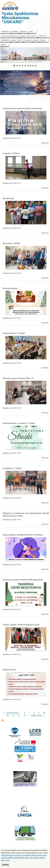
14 (25, 715)
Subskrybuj (3, 721)
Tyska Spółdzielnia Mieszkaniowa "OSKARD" (20, 18)
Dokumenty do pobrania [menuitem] (9, 36)
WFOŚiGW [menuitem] (5, 40)
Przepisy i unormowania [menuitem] (28, 36)
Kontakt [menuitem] (43, 40)
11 (8, 715)
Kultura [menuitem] (13, 40)
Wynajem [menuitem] (23, 32)
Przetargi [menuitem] (15, 32)
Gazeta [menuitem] (35, 40)
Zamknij (5, 865)
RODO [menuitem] (3, 45)
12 (13, 715)
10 (44, 713)
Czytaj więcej (45, 143)
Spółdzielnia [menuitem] (5, 32)
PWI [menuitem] (20, 40)
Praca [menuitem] (31, 32)
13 (19, 715)
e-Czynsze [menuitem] (27, 40)
